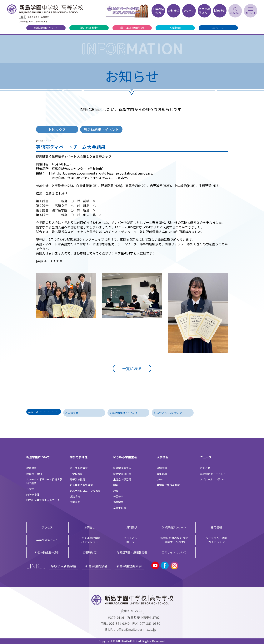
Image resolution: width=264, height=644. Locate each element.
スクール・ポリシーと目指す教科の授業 (44, 481)
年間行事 (118, 496)
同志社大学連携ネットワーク (43, 500)
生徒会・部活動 (122, 479)
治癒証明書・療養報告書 (132, 552)
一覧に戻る (132, 368)
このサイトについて (174, 552)
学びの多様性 (89, 28)
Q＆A (160, 479)
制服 (116, 485)
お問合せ (90, 527)
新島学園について (46, 28)
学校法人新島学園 (64, 566)
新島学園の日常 (122, 474)
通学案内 (118, 502)
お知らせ (73, 413)
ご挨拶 (30, 489)
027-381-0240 (119, 623)
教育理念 (32, 468)
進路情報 (75, 496)
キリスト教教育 (79, 468)
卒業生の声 (120, 508)
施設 (116, 491)
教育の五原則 (34, 474)
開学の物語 (33, 495)
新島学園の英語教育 (81, 485)
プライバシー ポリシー (132, 540)
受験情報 (162, 468)
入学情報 (175, 28)
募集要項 (162, 474)
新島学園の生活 (122, 468)
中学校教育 (76, 474)
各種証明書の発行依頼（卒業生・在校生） (174, 540)
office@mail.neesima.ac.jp (136, 629)
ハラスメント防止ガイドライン (216, 540)
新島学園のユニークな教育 (85, 491)
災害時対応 (90, 552)
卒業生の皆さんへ (47, 540)
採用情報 (217, 527)
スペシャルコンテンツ (169, 413)
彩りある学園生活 (132, 28)
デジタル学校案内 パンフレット (90, 540)
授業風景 (75, 502)
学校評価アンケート (174, 527)
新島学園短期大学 (129, 566)
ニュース (218, 28)
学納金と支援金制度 (168, 485)
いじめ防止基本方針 (47, 552)
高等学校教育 (77, 479)
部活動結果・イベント (125, 413)
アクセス (47, 527)
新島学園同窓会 (96, 566)
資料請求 (132, 527)
